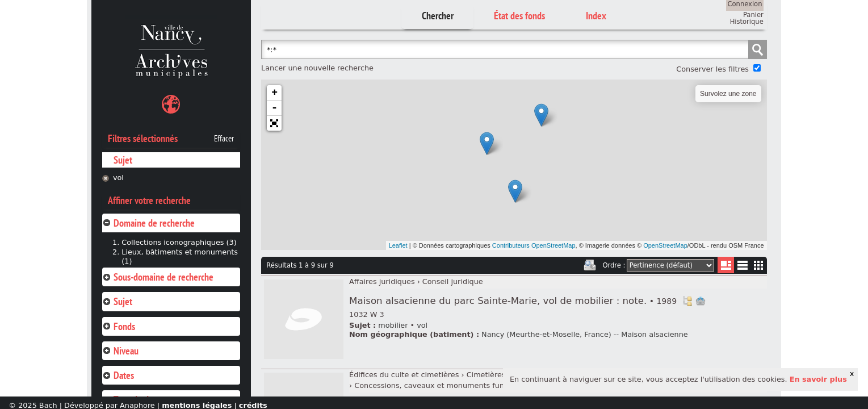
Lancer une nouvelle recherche (317, 68)
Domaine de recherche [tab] (148, 223)
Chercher (438, 16)
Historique (747, 22)
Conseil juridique (453, 281)
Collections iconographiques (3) (179, 242)
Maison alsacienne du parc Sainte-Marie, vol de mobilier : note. (513, 301)
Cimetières (486, 375)
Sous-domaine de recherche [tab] (158, 277)
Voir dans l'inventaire (687, 301)
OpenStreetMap (665, 245)
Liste (726, 265)
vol (118, 178)
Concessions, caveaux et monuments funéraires (442, 385)
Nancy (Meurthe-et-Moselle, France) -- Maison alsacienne (585, 334)
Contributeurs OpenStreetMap (534, 245)
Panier (753, 15)
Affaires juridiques (382, 281)
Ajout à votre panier (701, 301)
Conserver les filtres (712, 69)
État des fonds (519, 16)
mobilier (393, 325)
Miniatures (759, 265)
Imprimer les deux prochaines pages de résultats (590, 265)
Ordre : (614, 265)
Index (596, 16)
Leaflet (398, 245)
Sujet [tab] (117, 301)
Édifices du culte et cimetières (404, 375)
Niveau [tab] (120, 351)
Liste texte (742, 267)
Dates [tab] (118, 375)
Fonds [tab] (119, 326)
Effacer (224, 139)
